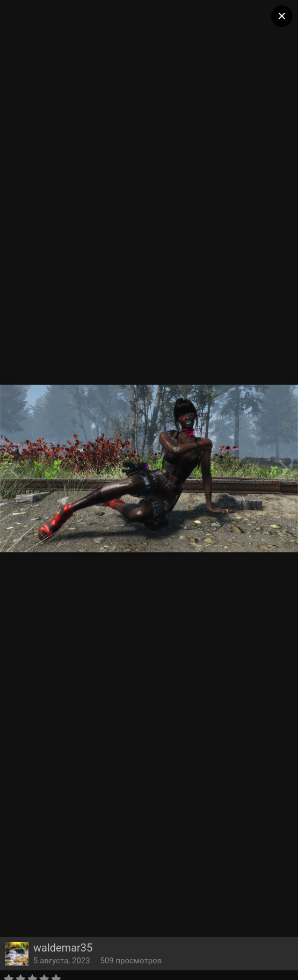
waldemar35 (63, 948)
